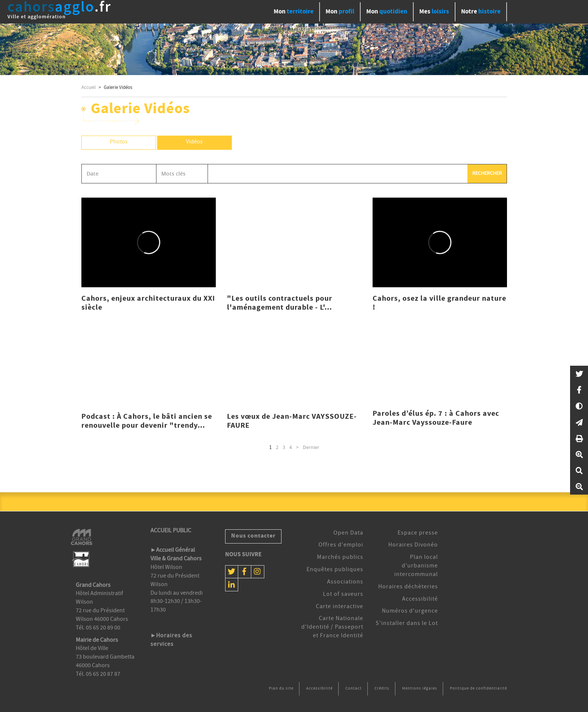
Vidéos (194, 142)
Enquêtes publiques (335, 570)
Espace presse (418, 533)
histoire (481, 12)
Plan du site (281, 689)
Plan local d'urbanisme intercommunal (416, 566)
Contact (354, 689)
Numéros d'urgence (410, 612)
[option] (294, 49)
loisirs (434, 12)
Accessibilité (420, 600)
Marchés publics (340, 558)
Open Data (348, 533)
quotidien (387, 12)
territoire (294, 12)
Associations (345, 582)
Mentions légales (420, 689)
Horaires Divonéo (413, 545)
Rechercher (487, 174)
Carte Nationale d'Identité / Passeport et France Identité (332, 628)
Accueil (88, 88)
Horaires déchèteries (408, 587)
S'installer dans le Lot (407, 624)
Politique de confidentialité (478, 689)
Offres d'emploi (341, 545)
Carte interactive (340, 607)
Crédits (382, 689)
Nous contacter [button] (253, 536)
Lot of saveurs (343, 595)
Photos (119, 142)
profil (340, 12)
